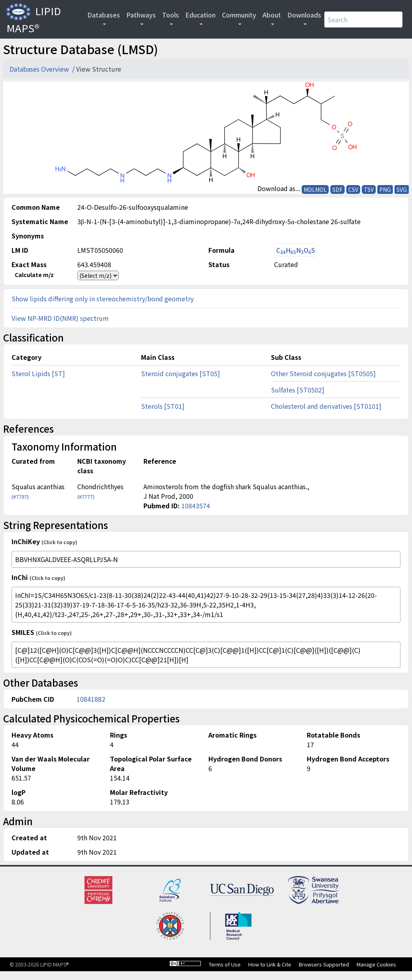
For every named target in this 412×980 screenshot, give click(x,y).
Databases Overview (40, 69)
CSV (353, 189)
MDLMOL (315, 189)
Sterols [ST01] (163, 406)
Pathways (141, 15)
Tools (171, 15)
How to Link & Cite (270, 964)
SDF (337, 189)
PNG (385, 189)
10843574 (196, 506)
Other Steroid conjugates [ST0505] (323, 373)
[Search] (363, 20)
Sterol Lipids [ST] (38, 373)
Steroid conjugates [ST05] (180, 373)
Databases (104, 15)
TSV (369, 189)
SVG (402, 189)
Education (200, 15)
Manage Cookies (376, 964)
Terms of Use (225, 964)
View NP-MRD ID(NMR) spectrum (60, 318)
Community (239, 15)
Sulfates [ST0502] (298, 390)
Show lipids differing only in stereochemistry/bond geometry (103, 299)
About (272, 15)
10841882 (91, 699)
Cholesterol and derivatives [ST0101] (326, 406)
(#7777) (86, 497)
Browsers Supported (324, 964)
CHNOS (296, 250)
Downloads (304, 15)
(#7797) (20, 497)
